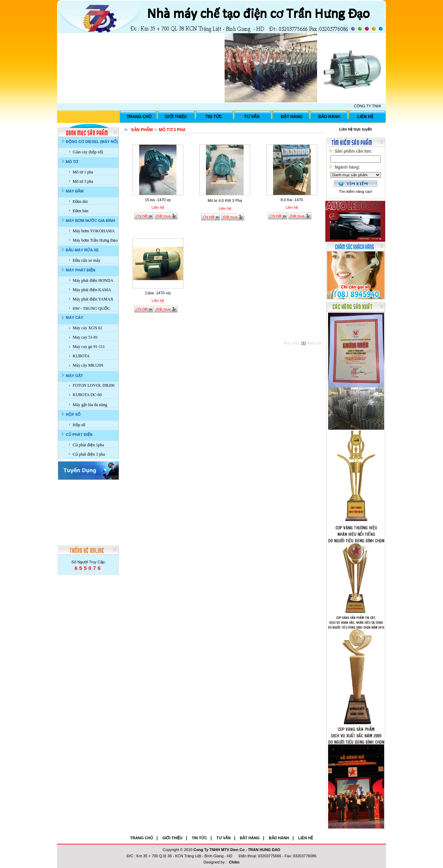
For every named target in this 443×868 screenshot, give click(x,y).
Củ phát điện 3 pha (89, 454)
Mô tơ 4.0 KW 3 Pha (225, 200)
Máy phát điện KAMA (92, 290)
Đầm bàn (80, 211)
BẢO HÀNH (329, 117)
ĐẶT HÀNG (292, 117)
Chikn (234, 862)
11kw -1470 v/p (158, 293)
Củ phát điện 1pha (88, 445)
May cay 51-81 (85, 337)
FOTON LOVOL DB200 (94, 385)
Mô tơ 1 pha (83, 172)
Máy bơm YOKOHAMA (94, 231)
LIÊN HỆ (365, 117)
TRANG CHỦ (139, 117)
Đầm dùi (80, 202)
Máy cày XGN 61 (88, 328)
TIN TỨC (214, 117)
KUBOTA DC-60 (87, 395)
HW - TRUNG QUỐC (91, 308)
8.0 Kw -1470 (292, 200)
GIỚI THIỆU (176, 117)
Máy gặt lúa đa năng (90, 405)
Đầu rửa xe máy (87, 260)
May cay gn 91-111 (89, 347)
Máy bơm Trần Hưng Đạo (95, 240)
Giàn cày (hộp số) (88, 152)
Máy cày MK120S (88, 365)
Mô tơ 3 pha (83, 181)
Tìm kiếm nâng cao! (355, 191)
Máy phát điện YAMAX (93, 299)
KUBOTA (81, 356)
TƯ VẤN (252, 117)
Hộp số (79, 425)
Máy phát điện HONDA (93, 280)
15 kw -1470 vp (158, 200)
